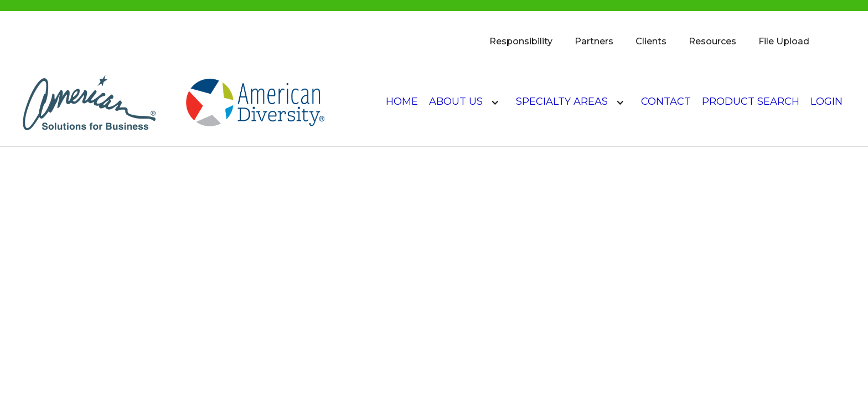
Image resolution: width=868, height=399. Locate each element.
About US (456, 101)
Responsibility (521, 41)
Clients (651, 41)
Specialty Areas (562, 101)
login (826, 101)
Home (402, 101)
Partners (594, 41)
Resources (712, 41)
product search (751, 101)
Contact (666, 101)
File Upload (784, 41)
